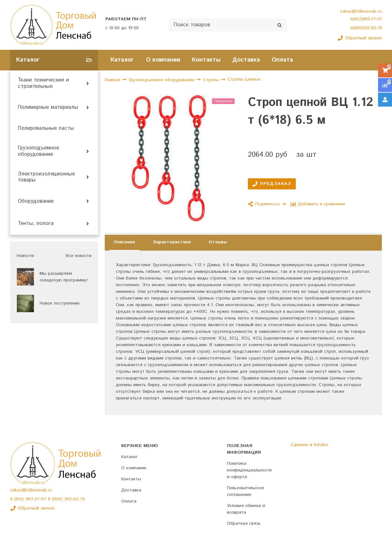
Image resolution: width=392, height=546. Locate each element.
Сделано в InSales (309, 445)
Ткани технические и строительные (43, 83)
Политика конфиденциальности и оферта (249, 470)
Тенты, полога (36, 224)
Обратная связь (244, 523)
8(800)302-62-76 (366, 28)
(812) (20, 499)
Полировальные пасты (46, 128)
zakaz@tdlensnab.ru (361, 11)
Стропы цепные (244, 80)
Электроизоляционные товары (46, 177)
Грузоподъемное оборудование (38, 151)
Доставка (246, 60)
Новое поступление (60, 303)
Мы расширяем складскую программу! (64, 277)
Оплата (282, 60)
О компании (163, 60)
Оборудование (36, 201)
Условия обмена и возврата (246, 509)
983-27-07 (37, 499)
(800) (58, 499)
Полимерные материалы (48, 108)
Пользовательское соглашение (246, 491)
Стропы (212, 80)
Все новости (79, 256)
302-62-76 (75, 499)
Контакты (206, 60)
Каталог (122, 60)
